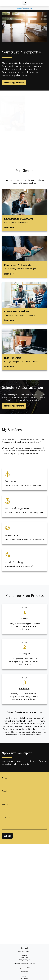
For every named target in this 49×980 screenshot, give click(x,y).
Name (5, 778)
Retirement (25, 971)
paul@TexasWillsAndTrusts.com (25, 963)
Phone (5, 804)
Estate (24, 976)
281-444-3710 (27, 952)
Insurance (24, 979)
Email (4, 791)
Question (6, 818)
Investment (24, 974)
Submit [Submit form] (7, 836)
